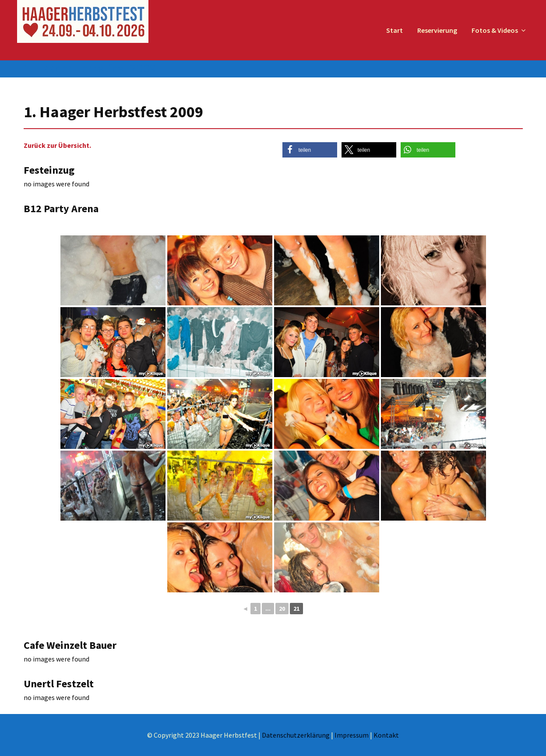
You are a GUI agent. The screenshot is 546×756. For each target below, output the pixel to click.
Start (395, 30)
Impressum (352, 735)
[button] (310, 150)
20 (282, 609)
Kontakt (386, 735)
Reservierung (437, 30)
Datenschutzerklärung (296, 735)
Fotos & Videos (495, 30)
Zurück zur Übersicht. (57, 145)
